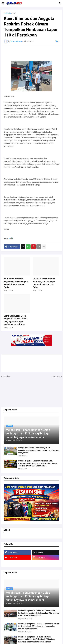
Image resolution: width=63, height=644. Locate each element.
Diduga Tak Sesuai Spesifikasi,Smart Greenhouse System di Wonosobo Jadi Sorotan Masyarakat (39, 450)
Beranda (7, 13)
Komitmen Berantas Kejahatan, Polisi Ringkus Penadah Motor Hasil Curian (16, 283)
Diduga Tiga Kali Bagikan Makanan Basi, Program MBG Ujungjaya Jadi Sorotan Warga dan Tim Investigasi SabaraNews (38, 463)
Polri (14, 13)
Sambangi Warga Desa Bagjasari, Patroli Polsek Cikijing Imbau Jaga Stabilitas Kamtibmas (16, 320)
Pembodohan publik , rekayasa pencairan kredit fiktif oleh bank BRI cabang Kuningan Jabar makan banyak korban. (39, 626)
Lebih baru (7, 376)
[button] (3, 3)
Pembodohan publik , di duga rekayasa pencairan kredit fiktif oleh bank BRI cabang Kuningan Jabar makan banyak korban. (37, 639)
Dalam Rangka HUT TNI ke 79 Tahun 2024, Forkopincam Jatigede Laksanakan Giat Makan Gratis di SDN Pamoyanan (38, 613)
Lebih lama (56, 376)
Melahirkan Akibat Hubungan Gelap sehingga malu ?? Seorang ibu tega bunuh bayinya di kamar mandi (28, 434)
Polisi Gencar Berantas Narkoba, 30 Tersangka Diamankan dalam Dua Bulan (44, 283)
